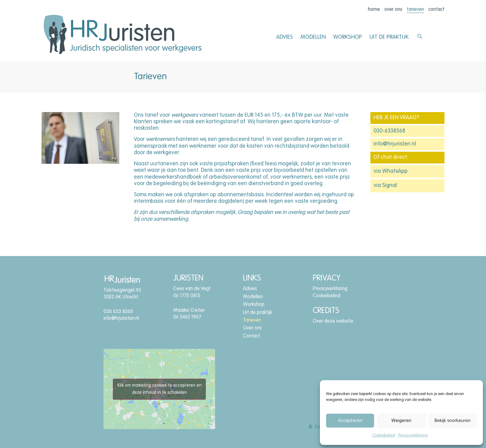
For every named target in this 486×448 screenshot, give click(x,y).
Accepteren (350, 421)
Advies (285, 37)
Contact (436, 10)
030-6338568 (389, 131)
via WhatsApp (391, 171)
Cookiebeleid (384, 435)
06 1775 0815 (187, 296)
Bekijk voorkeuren (453, 421)
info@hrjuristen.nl (395, 144)
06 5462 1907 (187, 317)
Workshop (348, 37)
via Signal (385, 185)
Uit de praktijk (389, 37)
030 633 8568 (118, 312)
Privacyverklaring (413, 435)
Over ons (393, 10)
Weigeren (401, 421)
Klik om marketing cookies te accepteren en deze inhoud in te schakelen (159, 389)
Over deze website (333, 321)
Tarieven (415, 10)
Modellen (313, 37)
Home (374, 10)
